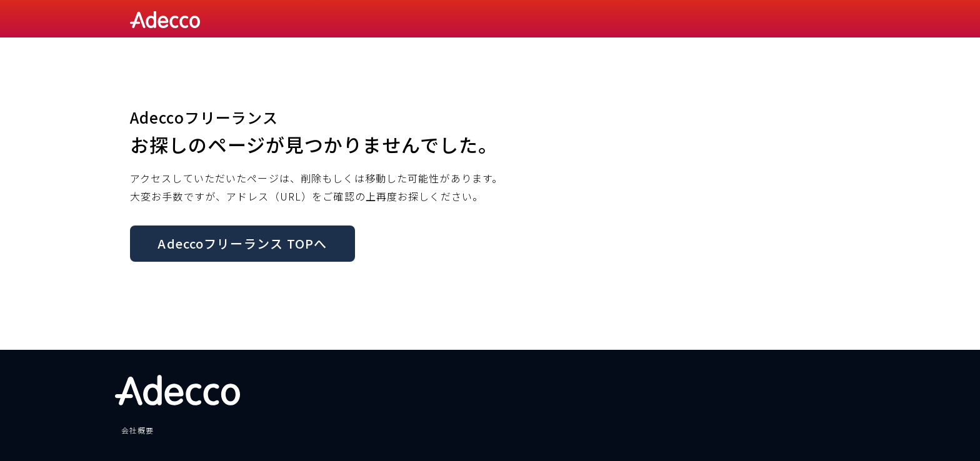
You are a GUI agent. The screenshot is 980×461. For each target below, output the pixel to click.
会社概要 (137, 430)
